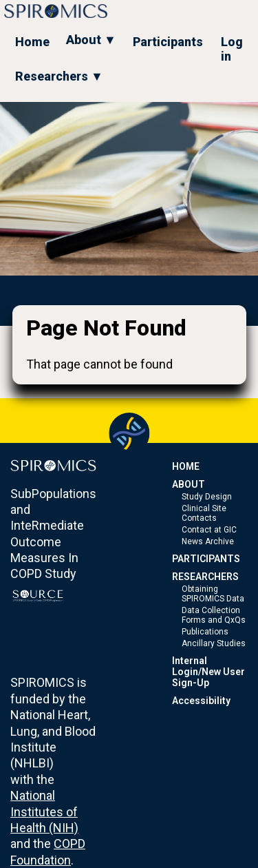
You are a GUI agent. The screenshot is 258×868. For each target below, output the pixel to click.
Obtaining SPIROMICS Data (213, 594)
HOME (186, 466)
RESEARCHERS (205, 577)
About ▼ (91, 40)
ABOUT (189, 484)
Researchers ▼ (59, 76)
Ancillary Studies (214, 643)
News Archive (208, 541)
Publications (205, 632)
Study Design (207, 497)
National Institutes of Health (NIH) (44, 812)
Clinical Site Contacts (204, 513)
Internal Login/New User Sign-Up (208, 672)
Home (32, 42)
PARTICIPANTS (206, 559)
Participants (168, 42)
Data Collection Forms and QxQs (214, 615)
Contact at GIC (209, 530)
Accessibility (201, 701)
